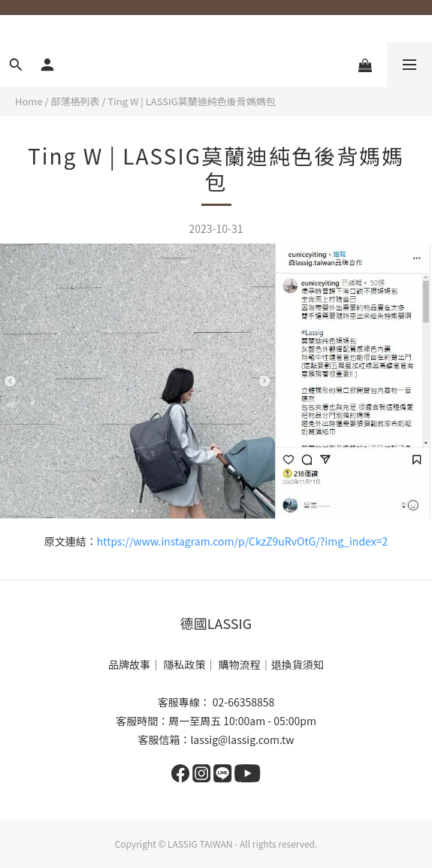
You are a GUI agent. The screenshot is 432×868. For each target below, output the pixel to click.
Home (29, 101)
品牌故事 (129, 664)
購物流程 (240, 664)
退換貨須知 (298, 664)
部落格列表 (76, 101)
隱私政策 (185, 664)
